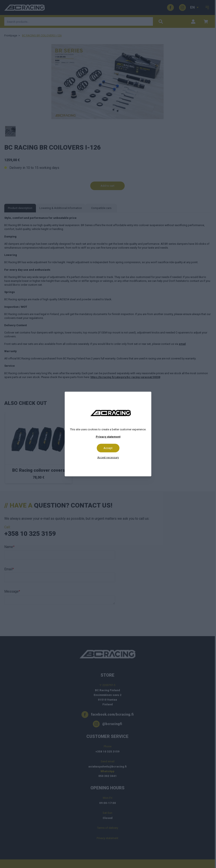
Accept (108, 448)
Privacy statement (108, 437)
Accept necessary (108, 458)
